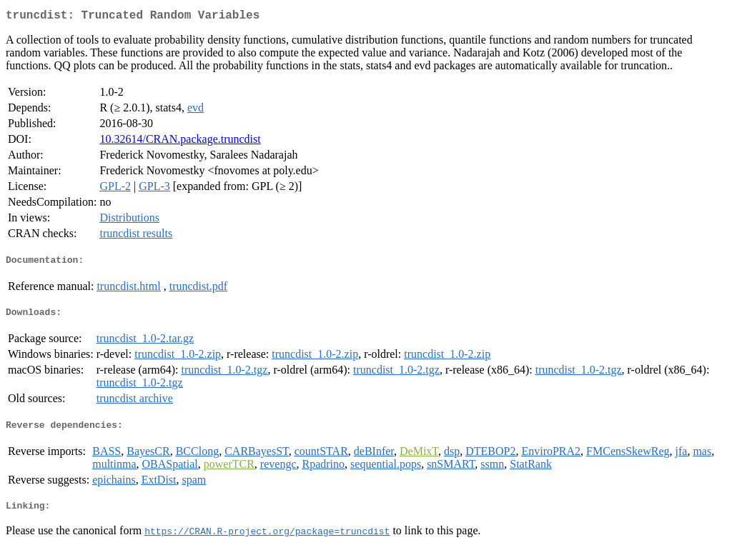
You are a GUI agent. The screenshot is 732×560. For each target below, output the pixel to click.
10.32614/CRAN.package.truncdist (180, 142)
